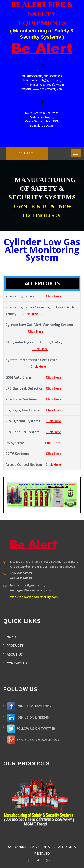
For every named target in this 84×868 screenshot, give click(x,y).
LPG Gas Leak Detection (33, 388)
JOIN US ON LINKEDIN (28, 718)
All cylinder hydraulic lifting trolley (41, 345)
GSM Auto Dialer (33, 377)
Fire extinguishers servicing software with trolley (40, 310)
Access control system (33, 464)
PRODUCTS (15, 645)
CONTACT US (17, 663)
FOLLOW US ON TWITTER (31, 729)
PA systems (33, 443)
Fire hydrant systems (33, 421)
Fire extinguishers (33, 296)
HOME (11, 637)
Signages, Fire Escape (33, 410)
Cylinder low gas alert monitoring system (42, 328)
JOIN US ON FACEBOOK (29, 707)
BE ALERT (26, 153)
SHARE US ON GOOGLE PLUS (33, 740)
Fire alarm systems (33, 399)
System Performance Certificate (40, 363)
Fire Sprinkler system (33, 432)
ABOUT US (15, 654)
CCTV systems (33, 454)
